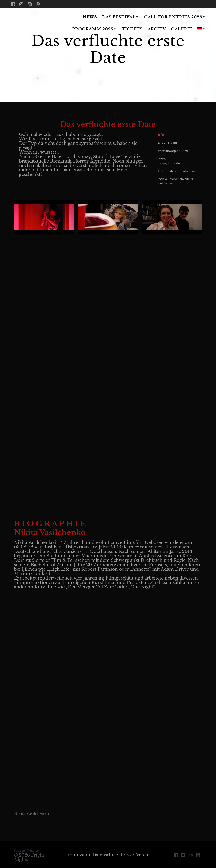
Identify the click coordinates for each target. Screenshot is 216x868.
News (90, 17)
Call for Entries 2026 (173, 17)
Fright (33, 23)
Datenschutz (105, 855)
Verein (144, 855)
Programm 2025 (93, 29)
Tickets (132, 29)
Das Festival (119, 17)
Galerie (182, 29)
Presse (128, 855)
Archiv (157, 29)
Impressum (77, 855)
